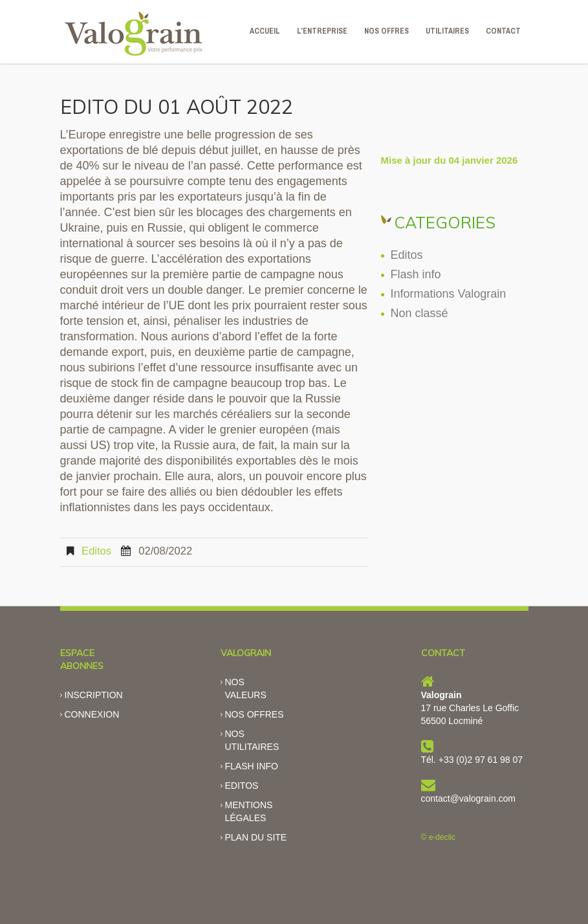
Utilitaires (447, 31)
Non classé (419, 313)
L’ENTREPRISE (322, 31)
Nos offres (255, 714)
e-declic (442, 837)
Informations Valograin (449, 294)
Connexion (92, 714)
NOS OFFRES (387, 31)
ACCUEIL (265, 31)
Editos (96, 551)
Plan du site (256, 837)
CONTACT (503, 31)
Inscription (94, 695)
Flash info (416, 274)
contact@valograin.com (469, 798)
